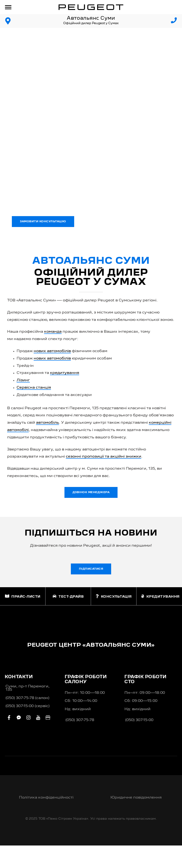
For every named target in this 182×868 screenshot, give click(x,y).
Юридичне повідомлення (136, 798)
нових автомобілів (52, 351)
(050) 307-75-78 (80, 720)
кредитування (65, 373)
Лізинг (23, 380)
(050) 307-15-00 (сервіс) (27, 706)
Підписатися (91, 569)
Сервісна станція (34, 388)
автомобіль (48, 423)
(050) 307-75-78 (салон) (27, 698)
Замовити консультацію (43, 222)
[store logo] (91, 7)
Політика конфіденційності (46, 798)
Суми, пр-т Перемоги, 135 (27, 688)
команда (53, 332)
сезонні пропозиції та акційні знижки (104, 457)
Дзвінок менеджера (91, 492)
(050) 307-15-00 (139, 720)
